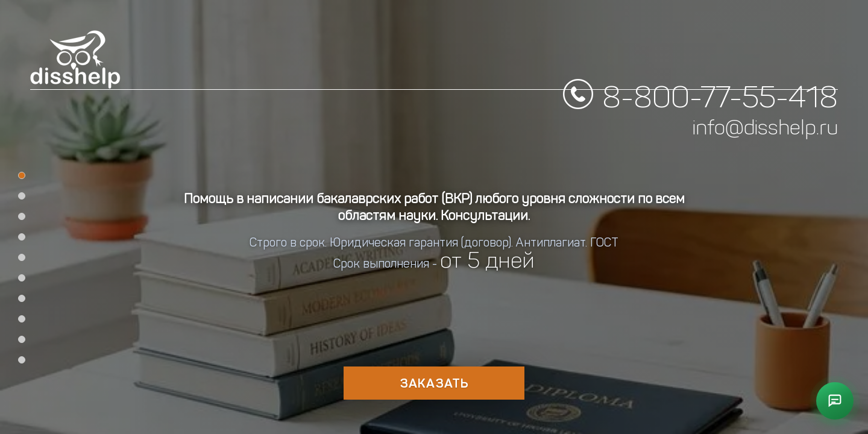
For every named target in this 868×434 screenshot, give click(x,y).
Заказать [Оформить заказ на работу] (434, 383)
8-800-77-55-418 (720, 73)
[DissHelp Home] (75, 60)
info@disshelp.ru (765, 103)
